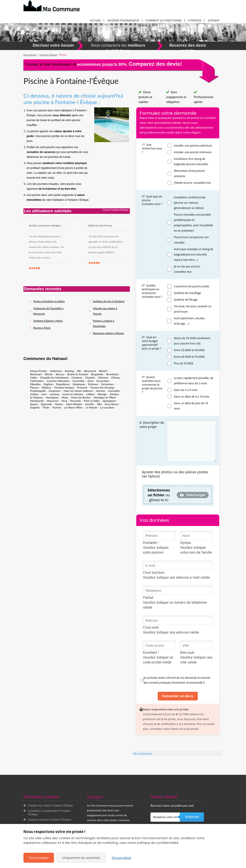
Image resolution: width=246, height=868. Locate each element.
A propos (195, 21)
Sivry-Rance (112, 404)
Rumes (59, 404)
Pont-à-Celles (92, 401)
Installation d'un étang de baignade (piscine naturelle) (191, 161)
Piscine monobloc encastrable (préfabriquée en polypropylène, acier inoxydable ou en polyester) (194, 223)
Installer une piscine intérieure (193, 152)
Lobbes (90, 394)
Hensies (101, 391)
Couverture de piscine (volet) (192, 286)
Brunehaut (112, 374)
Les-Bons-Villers (73, 407)
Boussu (60, 374)
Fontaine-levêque (64, 388)
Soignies (35, 407)
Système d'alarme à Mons (48, 321)
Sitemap (214, 21)
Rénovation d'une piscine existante (189, 173)
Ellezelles (35, 384)
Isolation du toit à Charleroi (109, 301)
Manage (102, 394)
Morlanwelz (37, 401)
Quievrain (46, 404)
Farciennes (107, 384)
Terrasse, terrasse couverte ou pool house (193, 309)
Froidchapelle (38, 391)
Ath (79, 371)
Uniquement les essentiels (81, 858)
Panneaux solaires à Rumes (109, 333)
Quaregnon (109, 401)
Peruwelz (75, 401)
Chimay (115, 378)
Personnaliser (122, 858)
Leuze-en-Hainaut (73, 394)
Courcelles (78, 381)
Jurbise (34, 394)
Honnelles (114, 391)
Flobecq (46, 388)
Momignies (52, 397)
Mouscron (53, 401)
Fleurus (34, 388)
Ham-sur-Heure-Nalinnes (78, 391)
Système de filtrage (186, 300)
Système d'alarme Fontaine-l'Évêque (49, 820)
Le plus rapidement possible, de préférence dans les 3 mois (194, 381)
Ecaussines (103, 381)
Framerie (82, 388)
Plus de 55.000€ (184, 363)
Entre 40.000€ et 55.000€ (189, 357)
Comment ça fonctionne (164, 21)
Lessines (54, 394)
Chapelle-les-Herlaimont (54, 378)
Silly (99, 404)
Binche (49, 374)
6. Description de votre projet (152, 425)
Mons (65, 397)
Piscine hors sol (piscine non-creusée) (192, 240)
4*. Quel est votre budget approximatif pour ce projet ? (151, 343)
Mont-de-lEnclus (81, 397)
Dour (91, 381)
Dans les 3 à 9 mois (186, 390)
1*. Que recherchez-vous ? (152, 148)
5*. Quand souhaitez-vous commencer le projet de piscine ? (152, 385)
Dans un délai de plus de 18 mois (191, 406)
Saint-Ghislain (74, 404)
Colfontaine (37, 381)
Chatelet (90, 378)
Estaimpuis (79, 384)
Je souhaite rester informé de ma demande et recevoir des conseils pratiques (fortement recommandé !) (177, 680)
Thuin (46, 407)
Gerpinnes (55, 391)
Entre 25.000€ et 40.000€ (189, 350)
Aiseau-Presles (39, 371)
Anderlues (56, 371)
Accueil (95, 21)
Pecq (64, 401)
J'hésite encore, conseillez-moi (192, 183)
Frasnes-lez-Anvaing (102, 388)
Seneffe (89, 404)
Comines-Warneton (58, 381)
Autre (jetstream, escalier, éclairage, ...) (190, 321)
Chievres (103, 378)
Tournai (57, 407)
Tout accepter (39, 858)
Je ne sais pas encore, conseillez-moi (187, 269)
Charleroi (77, 378)
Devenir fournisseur (123, 21)
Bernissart (36, 374)
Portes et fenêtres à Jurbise (49, 301)
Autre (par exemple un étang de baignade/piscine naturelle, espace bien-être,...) (193, 254)
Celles (34, 378)
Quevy (34, 404)
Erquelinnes (63, 384)
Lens (44, 394)
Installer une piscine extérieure (193, 146)
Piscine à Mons (42, 328)
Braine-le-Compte (78, 374)
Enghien (48, 384)
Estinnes (93, 384)
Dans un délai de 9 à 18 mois (192, 397)
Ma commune (142, 753)
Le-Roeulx (91, 407)
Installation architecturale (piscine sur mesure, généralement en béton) (190, 203)
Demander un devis (178, 696)
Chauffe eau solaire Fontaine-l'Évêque (50, 806)
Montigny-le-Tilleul (105, 397)
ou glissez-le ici (159, 495)
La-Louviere (107, 407)
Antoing (69, 371)
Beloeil (103, 371)
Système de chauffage (187, 293)
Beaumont (90, 371)
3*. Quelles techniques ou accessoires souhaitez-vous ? (152, 291)
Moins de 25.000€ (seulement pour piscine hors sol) (192, 341)
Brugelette (97, 374)
